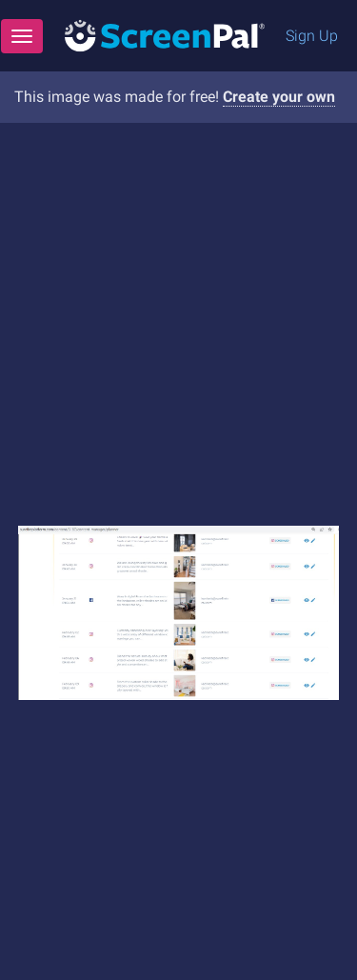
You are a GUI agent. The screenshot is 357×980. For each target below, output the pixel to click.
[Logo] (165, 35)
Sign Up (312, 36)
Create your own (279, 97)
